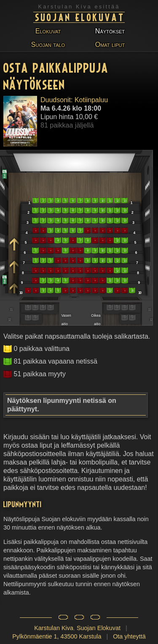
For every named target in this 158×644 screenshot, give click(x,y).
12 (117, 201)
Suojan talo (48, 45)
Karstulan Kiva (54, 628)
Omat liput (110, 45)
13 (125, 201)
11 (110, 201)
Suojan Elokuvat (80, 17)
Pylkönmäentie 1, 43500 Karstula (57, 636)
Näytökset (110, 31)
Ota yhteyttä (129, 636)
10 (102, 201)
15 (132, 291)
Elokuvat (48, 31)
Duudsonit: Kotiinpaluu (74, 100)
